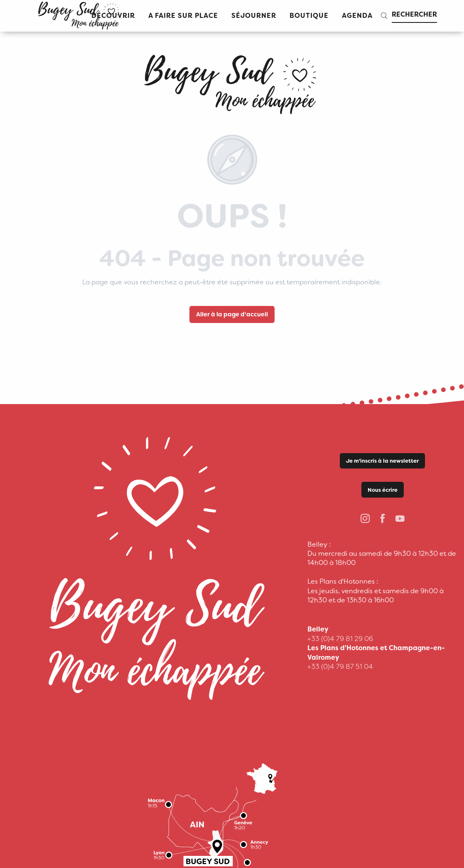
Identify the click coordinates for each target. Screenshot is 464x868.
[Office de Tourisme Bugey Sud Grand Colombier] (232, 81)
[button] (183, 16)
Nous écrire (383, 490)
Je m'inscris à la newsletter (382, 461)
